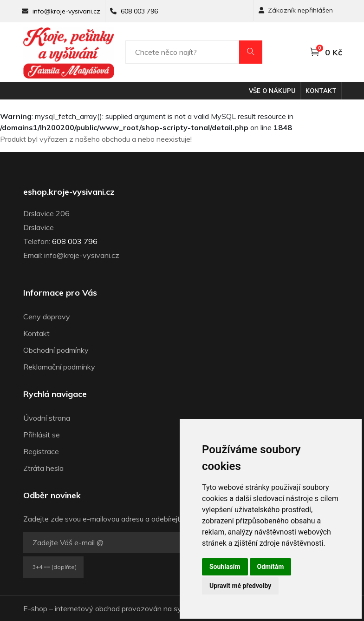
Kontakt (321, 91)
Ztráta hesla (43, 468)
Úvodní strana (47, 418)
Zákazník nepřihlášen (296, 10)
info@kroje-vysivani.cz (66, 11)
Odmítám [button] (271, 567)
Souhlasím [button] (225, 567)
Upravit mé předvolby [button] (240, 586)
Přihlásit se (42, 435)
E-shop (35, 608)
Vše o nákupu (272, 91)
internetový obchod (87, 608)
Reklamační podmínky (59, 367)
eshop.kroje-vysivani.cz (69, 192)
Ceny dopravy (47, 317)
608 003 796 (139, 11)
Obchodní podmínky (56, 350)
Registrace (41, 451)
